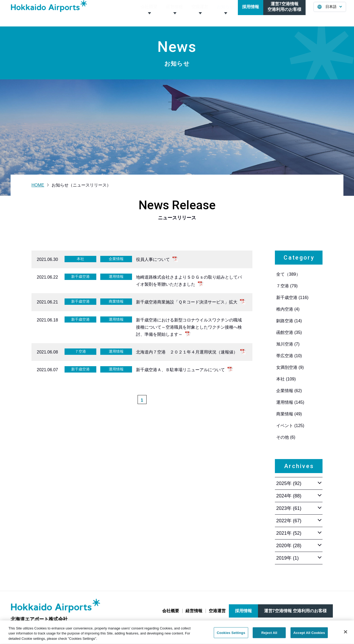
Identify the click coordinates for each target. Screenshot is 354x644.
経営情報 (174, 13)
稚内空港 (288, 309)
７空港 (287, 286)
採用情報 (251, 13)
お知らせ (225, 13)
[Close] (346, 634)
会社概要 (149, 13)
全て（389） (288, 274)
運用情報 (290, 402)
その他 (286, 437)
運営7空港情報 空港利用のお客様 (295, 611)
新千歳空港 (292, 298)
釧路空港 (289, 321)
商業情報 (289, 414)
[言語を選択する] (330, 13)
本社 (286, 379)
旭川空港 (288, 344)
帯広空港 (289, 356)
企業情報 (289, 391)
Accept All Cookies (309, 635)
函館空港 (289, 332)
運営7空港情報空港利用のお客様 (284, 13)
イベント (290, 426)
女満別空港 (290, 367)
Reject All (269, 635)
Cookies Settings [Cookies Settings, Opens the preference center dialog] (231, 635)
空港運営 (200, 13)
